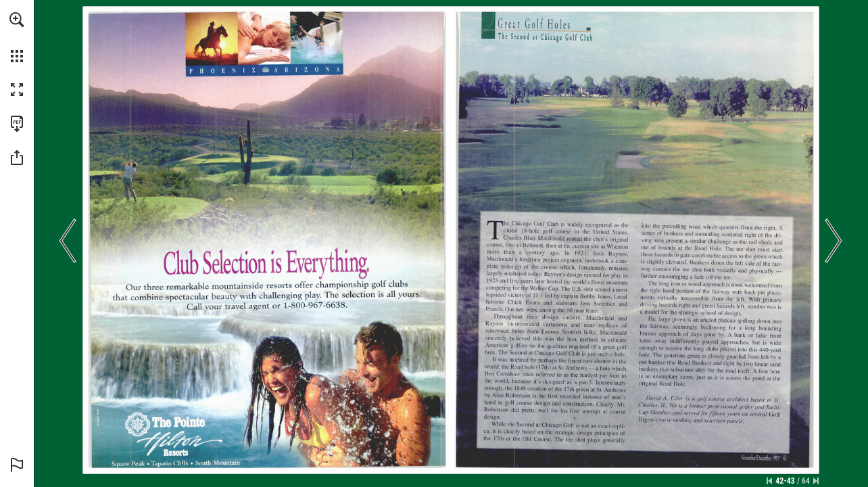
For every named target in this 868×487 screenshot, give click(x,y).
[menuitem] (17, 37)
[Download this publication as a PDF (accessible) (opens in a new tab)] (17, 124)
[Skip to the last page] (816, 481)
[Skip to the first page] (769, 481)
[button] (17, 20)
